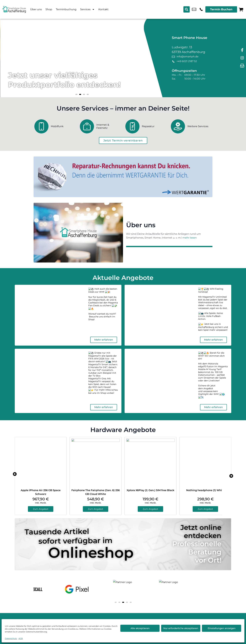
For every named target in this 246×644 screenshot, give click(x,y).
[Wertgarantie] (123, 177)
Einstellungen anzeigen (222, 628)
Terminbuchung (66, 9)
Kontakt (103, 9)
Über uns (36, 9)
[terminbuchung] (123, 140)
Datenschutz (11, 638)
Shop (49, 9)
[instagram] (242, 58)
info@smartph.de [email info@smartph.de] (194, 9)
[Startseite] (14, 9)
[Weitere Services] (191, 126)
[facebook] (242, 50)
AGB (21, 638)
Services (87, 9)
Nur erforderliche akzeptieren (181, 628)
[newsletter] (242, 66)
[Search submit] (187, 9)
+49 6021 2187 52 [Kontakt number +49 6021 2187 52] (201, 9)
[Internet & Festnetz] (100, 126)
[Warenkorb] (241, 9)
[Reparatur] (146, 126)
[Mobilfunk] (55, 126)
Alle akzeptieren (140, 628)
